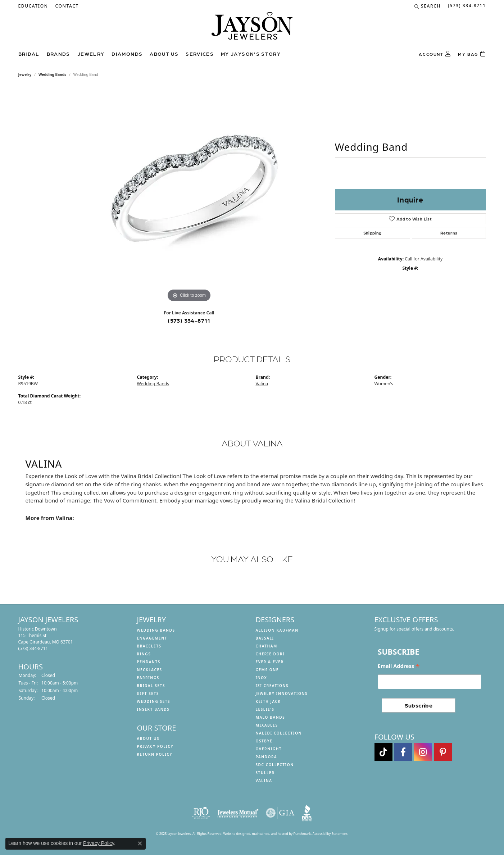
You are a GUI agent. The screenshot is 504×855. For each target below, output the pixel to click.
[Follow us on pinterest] (443, 752)
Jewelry (91, 54)
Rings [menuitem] (144, 654)
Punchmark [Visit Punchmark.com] (302, 834)
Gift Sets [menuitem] (148, 693)
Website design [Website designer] (235, 834)
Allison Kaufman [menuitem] (277, 630)
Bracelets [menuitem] (149, 646)
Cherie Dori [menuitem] (270, 654)
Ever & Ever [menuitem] (270, 662)
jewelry (25, 74)
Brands (58, 54)
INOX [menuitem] (262, 678)
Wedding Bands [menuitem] (156, 630)
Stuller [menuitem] (265, 773)
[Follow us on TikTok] (383, 752)
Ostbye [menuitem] (264, 741)
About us (164, 54)
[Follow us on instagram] (423, 752)
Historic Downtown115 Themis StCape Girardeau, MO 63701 (46, 639)
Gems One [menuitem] (267, 670)
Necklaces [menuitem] (150, 670)
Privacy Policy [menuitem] (155, 746)
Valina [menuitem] (264, 781)
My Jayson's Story (251, 54)
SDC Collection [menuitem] (275, 765)
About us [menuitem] (148, 738)
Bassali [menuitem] (265, 638)
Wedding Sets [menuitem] (154, 701)
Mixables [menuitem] (267, 725)
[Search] (428, 6)
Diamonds (127, 54)
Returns (449, 233)
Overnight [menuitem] (269, 749)
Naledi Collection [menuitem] (279, 733)
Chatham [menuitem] (267, 646)
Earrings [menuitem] (148, 678)
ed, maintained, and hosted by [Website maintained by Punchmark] (270, 834)
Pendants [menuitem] (149, 662)
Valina (262, 384)
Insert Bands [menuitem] (153, 709)
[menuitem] (201, 813)
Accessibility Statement (330, 834)
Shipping (373, 233)
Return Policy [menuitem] (155, 754)
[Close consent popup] (140, 843)
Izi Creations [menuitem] (272, 686)
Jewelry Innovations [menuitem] (282, 693)
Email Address (399, 666)
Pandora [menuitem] (267, 757)
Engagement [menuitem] (152, 638)
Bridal (29, 54)
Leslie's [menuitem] (265, 709)
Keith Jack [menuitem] (268, 701)
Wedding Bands (52, 74)
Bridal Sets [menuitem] (151, 686)
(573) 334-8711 (189, 320)
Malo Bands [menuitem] (271, 717)
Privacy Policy (99, 843)
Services (200, 54)
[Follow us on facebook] (403, 752)
